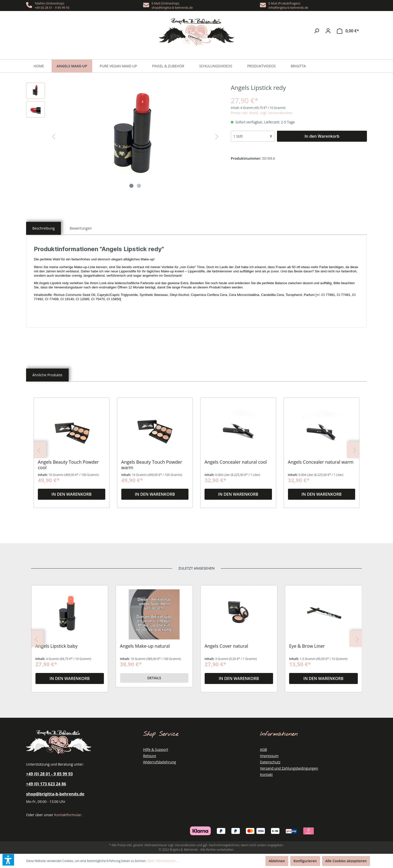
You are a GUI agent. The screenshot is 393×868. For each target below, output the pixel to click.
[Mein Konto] (328, 31)
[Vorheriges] (54, 137)
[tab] (43, 228)
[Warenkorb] (348, 31)
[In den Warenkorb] (322, 136)
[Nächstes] (217, 137)
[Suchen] (317, 31)
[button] (8, 860)
